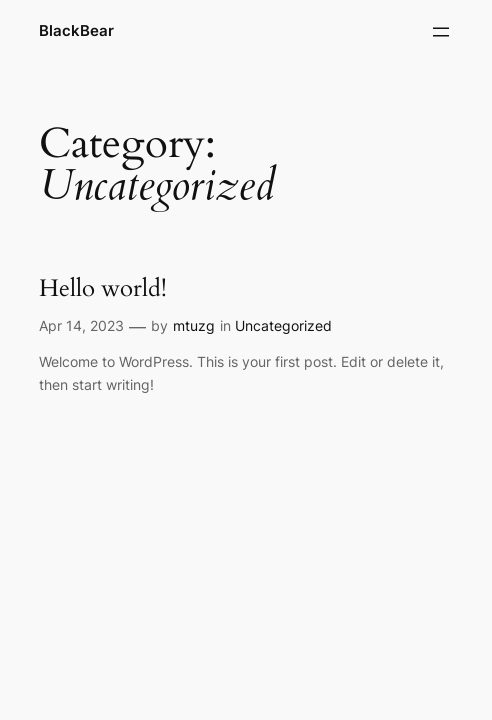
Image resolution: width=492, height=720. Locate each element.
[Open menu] (441, 32)
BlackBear (76, 31)
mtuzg (194, 325)
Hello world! (103, 289)
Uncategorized (283, 325)
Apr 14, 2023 (81, 325)
